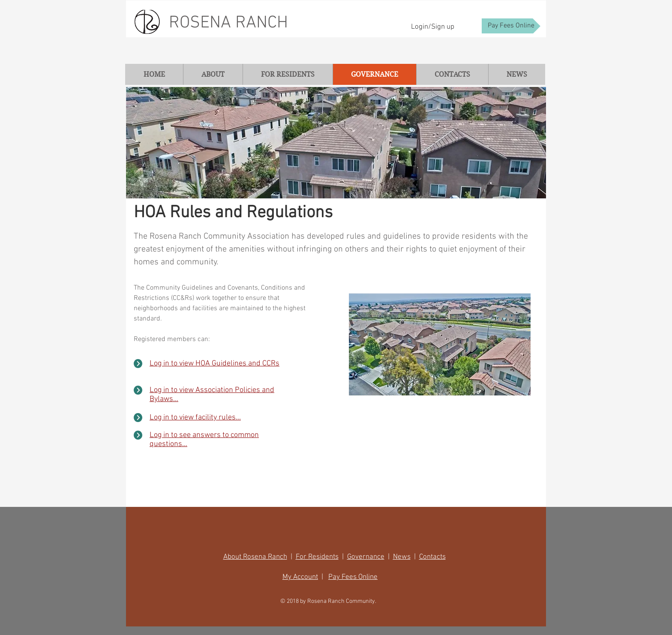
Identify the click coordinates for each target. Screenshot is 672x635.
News (402, 557)
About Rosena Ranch (255, 557)
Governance (366, 557)
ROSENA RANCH (228, 23)
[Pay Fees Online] (511, 26)
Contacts (432, 557)
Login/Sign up (433, 27)
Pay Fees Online (353, 577)
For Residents (317, 557)
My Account (300, 577)
